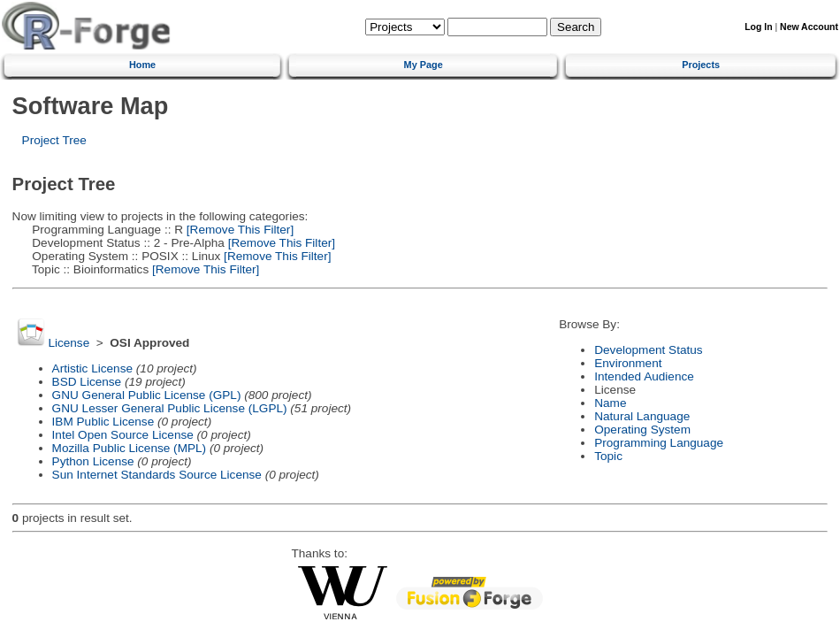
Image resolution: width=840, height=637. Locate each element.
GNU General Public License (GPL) (147, 395)
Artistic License (92, 368)
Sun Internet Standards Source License (157, 475)
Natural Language (642, 416)
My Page (424, 65)
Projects (701, 65)
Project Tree (54, 140)
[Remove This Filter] (238, 230)
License (69, 343)
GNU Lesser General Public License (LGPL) (170, 408)
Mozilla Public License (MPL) (130, 448)
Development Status (648, 350)
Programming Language (659, 443)
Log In (758, 27)
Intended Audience (644, 376)
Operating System (642, 430)
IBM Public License (103, 422)
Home (142, 65)
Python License (93, 461)
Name (610, 403)
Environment (628, 363)
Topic (608, 456)
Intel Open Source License (123, 435)
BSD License (87, 382)
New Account (809, 27)
